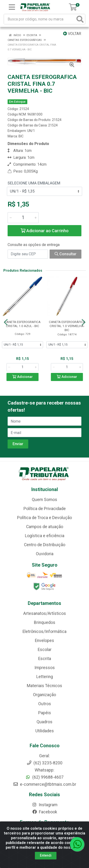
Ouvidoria (45, 554)
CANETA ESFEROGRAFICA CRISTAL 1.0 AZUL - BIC (22, 324)
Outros (45, 704)
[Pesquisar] (80, 19)
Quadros (44, 722)
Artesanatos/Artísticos (45, 613)
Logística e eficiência (45, 536)
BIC (21, 136)
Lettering (45, 677)
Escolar (45, 650)
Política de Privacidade (45, 509)
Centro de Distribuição (45, 545)
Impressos (45, 668)
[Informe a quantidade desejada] (23, 218)
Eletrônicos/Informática (44, 632)
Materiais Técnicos (44, 686)
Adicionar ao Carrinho (45, 231)
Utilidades (45, 731)
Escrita (45, 659)
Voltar (72, 34)
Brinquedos (45, 622)
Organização (44, 695)
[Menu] (12, 7)
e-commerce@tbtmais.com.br (45, 784)
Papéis (45, 713)
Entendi (46, 855)
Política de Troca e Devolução (44, 518)
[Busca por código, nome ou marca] (40, 19)
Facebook (45, 812)
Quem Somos (44, 500)
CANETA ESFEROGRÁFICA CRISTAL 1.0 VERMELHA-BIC (67, 326)
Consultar (66, 254)
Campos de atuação (45, 527)
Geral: (44, 756)
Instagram (45, 805)
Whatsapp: (44, 770)
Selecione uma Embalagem (34, 183)
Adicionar (23, 377)
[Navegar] (6, 322)
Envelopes (44, 641)
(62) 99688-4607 (44, 777)
